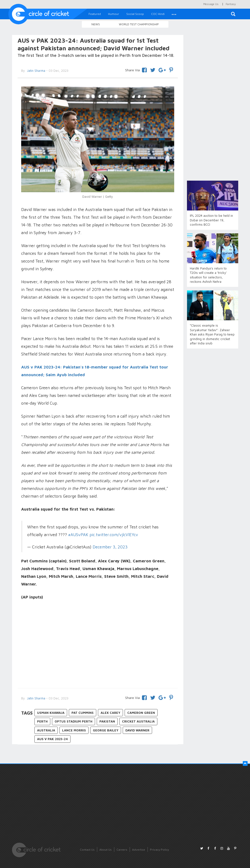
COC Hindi (158, 14)
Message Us (211, 4)
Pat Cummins (83, 713)
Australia (46, 730)
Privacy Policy (159, 850)
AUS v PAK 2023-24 (52, 739)
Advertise (139, 850)
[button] (174, 14)
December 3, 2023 (110, 547)
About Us (106, 850)
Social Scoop (135, 14)
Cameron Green (141, 713)
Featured (95, 14)
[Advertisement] (98, 645)
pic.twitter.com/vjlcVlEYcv (114, 535)
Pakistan (107, 721)
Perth (42, 721)
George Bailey (106, 730)
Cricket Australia (138, 721)
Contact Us (87, 850)
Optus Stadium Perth (74, 721)
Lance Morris (74, 730)
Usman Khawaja (51, 713)
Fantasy (231, 4)
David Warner (137, 730)
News (96, 24)
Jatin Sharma (36, 698)
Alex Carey (110, 713)
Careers (122, 850)
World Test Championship (139, 24)
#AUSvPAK (78, 535)
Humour (114, 14)
